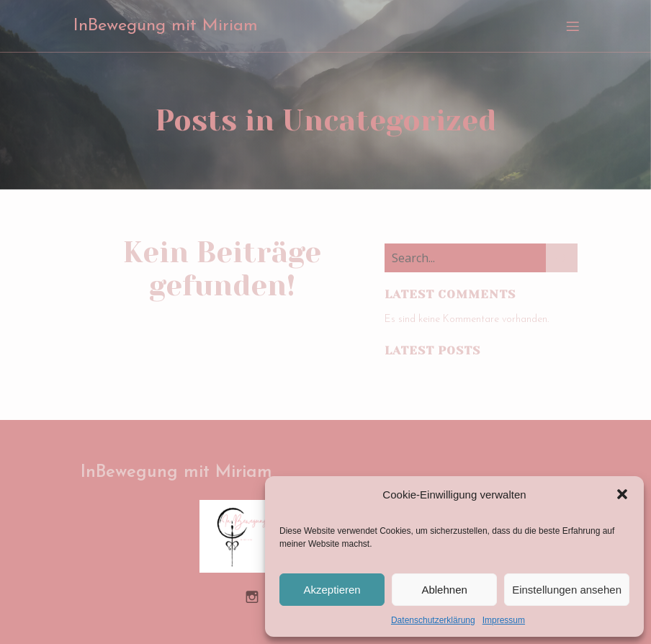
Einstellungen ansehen (567, 590)
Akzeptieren (332, 590)
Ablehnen (444, 590)
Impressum (504, 620)
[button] (622, 494)
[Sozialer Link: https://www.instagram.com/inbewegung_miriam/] (257, 595)
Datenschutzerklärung (433, 620)
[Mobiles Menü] (573, 25)
